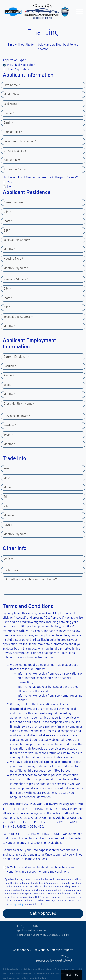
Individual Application (21, 65)
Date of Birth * (13, 132)
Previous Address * (16, 280)
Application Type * (15, 60)
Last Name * (12, 104)
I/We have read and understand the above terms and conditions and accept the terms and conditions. (41, 870)
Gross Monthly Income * (19, 404)
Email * (8, 123)
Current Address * (15, 203)
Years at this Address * (18, 240)
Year (6, 469)
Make (7, 478)
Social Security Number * (20, 142)
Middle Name (12, 95)
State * (8, 221)
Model (7, 488)
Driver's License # (15, 151)
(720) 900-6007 (28, 926)
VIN (6, 506)
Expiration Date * (15, 170)
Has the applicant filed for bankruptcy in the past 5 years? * (41, 178)
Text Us (72, 975)
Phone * (9, 113)
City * (7, 212)
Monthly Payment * (16, 268)
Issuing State (12, 160)
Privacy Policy (16, 904)
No (9, 187)
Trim (6, 497)
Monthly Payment (15, 534)
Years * (8, 385)
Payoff (8, 525)
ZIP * (7, 231)
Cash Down (11, 570)
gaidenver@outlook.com (33, 931)
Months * (9, 250)
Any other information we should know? (31, 579)
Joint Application (18, 70)
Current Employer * (16, 357)
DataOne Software (62, 969)
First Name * (12, 85)
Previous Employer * (17, 416)
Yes (9, 182)
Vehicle (8, 559)
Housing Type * (13, 259)
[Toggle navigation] (80, 11)
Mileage (9, 516)
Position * (10, 366)
